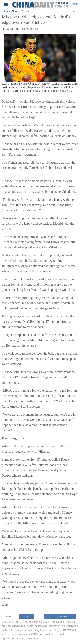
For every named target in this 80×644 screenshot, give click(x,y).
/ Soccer (25, 11)
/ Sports (15, 11)
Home (6, 11)
